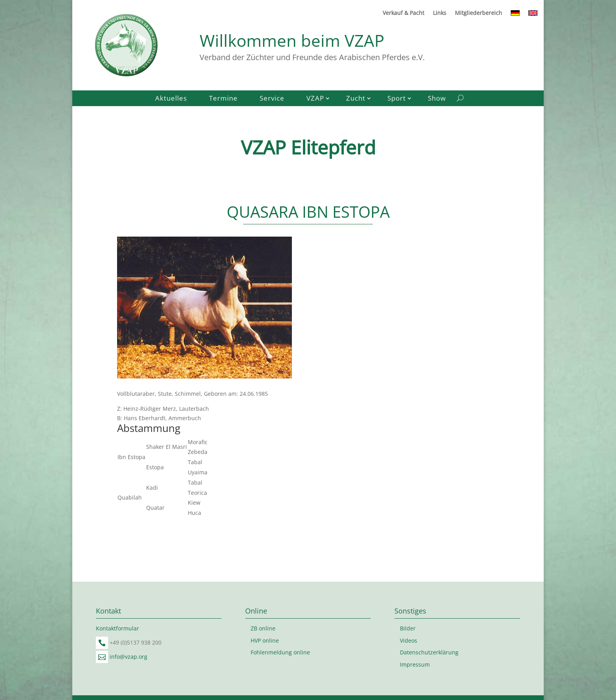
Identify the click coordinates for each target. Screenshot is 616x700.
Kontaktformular (117, 628)
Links (440, 13)
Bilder (408, 628)
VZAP (315, 99)
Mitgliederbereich (478, 13)
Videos (409, 640)
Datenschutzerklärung (429, 652)
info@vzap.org (128, 657)
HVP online (265, 640)
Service (272, 99)
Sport (397, 99)
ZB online (263, 628)
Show (437, 99)
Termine (223, 99)
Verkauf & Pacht (403, 13)
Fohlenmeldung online (280, 652)
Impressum (415, 664)
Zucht (356, 99)
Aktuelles (171, 99)
